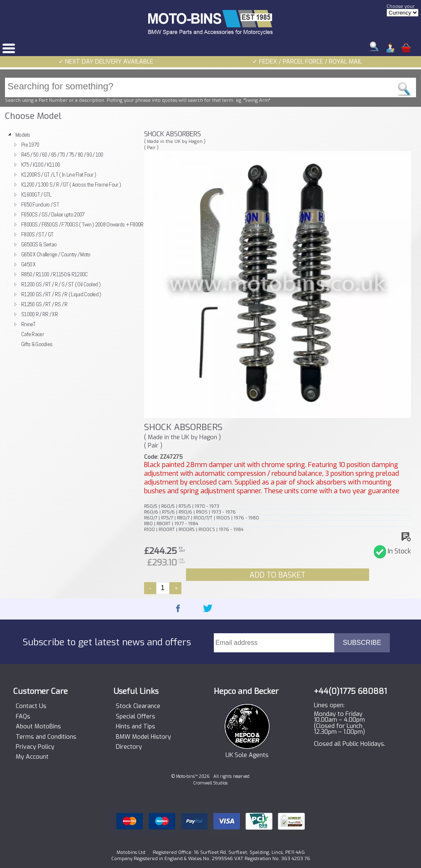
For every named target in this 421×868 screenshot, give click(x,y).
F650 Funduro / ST (40, 204)
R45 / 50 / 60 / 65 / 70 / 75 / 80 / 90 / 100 (62, 155)
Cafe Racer (32, 334)
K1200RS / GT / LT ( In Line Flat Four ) (59, 175)
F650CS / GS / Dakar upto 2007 (53, 214)
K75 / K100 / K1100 (40, 165)
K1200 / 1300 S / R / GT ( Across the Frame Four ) (71, 184)
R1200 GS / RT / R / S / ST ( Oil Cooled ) (61, 284)
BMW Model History (143, 737)
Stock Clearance (138, 706)
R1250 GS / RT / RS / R (44, 304)
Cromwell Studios (210, 783)
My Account (32, 757)
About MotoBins (38, 727)
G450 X (28, 264)
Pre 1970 (30, 145)
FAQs (23, 717)
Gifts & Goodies (37, 344)
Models (23, 135)
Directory (129, 747)
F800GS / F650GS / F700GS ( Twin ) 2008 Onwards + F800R (82, 224)
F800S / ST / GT (37, 234)
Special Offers (136, 717)
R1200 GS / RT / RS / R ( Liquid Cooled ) (61, 294)
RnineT (28, 324)
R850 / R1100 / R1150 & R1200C (54, 274)
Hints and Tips (136, 727)
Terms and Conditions (46, 737)
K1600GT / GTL (36, 194)
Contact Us (31, 706)
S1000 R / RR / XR (39, 314)
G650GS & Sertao (39, 244)
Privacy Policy (35, 747)
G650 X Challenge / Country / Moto (56, 254)
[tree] (71, 239)
